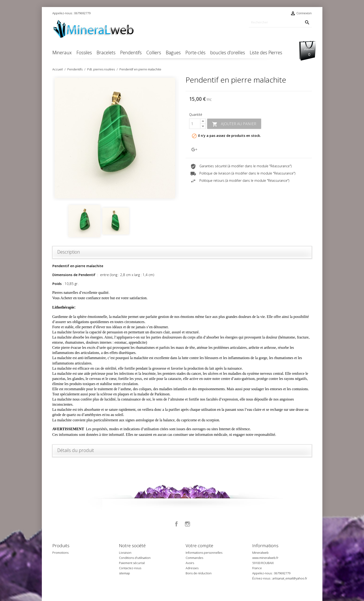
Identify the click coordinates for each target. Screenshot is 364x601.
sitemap (124, 573)
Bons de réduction (199, 573)
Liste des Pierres (266, 53)
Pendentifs (131, 53)
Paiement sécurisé (132, 563)
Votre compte (199, 546)
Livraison (125, 553)
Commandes (194, 558)
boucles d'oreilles (228, 53)
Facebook (177, 524)
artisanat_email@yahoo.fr (290, 578)
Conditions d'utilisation (135, 558)
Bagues (173, 53)
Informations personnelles (204, 553)
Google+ (194, 149)
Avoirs (190, 563)
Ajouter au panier (234, 124)
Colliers (154, 53)
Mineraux (62, 53)
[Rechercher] (280, 22)
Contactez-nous (130, 568)
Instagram (187, 524)
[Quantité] (195, 124)
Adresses (192, 568)
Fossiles (84, 53)
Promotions (60, 553)
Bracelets (106, 53)
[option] (115, 138)
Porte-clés (195, 53)
